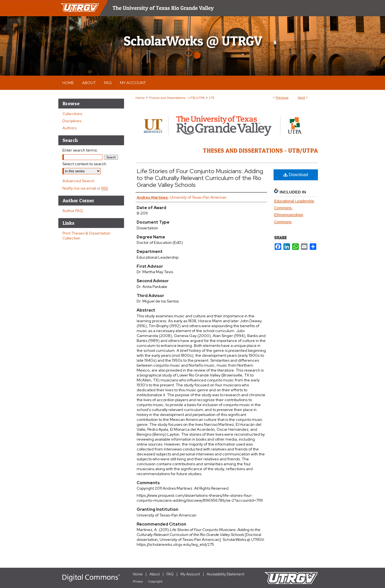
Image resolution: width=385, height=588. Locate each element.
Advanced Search (78, 181)
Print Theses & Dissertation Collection (86, 236)
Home (140, 98)
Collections (72, 114)
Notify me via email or (85, 188)
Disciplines (72, 121)
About (155, 574)
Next (301, 98)
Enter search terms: (80, 150)
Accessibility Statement (225, 574)
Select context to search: (85, 164)
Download (296, 175)
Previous (282, 98)
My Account (190, 574)
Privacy (138, 581)
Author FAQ (73, 211)
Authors (69, 128)
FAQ (170, 574)
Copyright (155, 581)
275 (212, 98)
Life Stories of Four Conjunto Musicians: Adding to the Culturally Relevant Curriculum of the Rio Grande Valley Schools (200, 178)
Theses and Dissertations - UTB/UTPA (177, 98)
